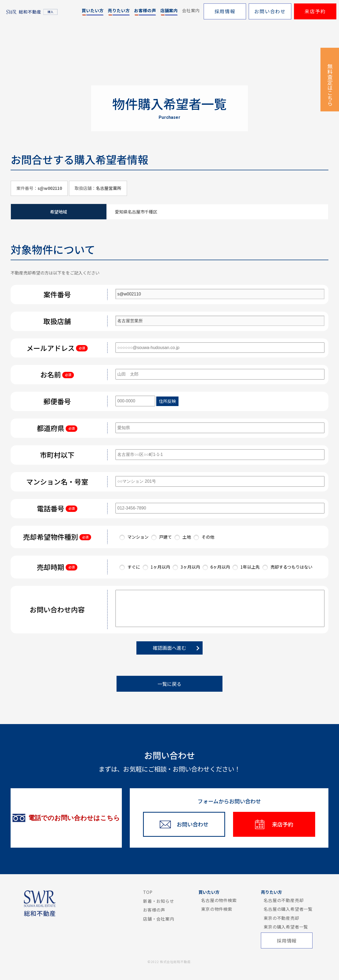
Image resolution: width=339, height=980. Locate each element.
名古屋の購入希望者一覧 (288, 909)
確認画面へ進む (169, 648)
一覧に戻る (169, 684)
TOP (148, 892)
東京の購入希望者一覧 (286, 927)
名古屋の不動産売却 (284, 900)
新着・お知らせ (159, 901)
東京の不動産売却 (281, 918)
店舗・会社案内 (159, 919)
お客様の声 (154, 910)
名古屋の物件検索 (219, 900)
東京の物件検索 (217, 909)
